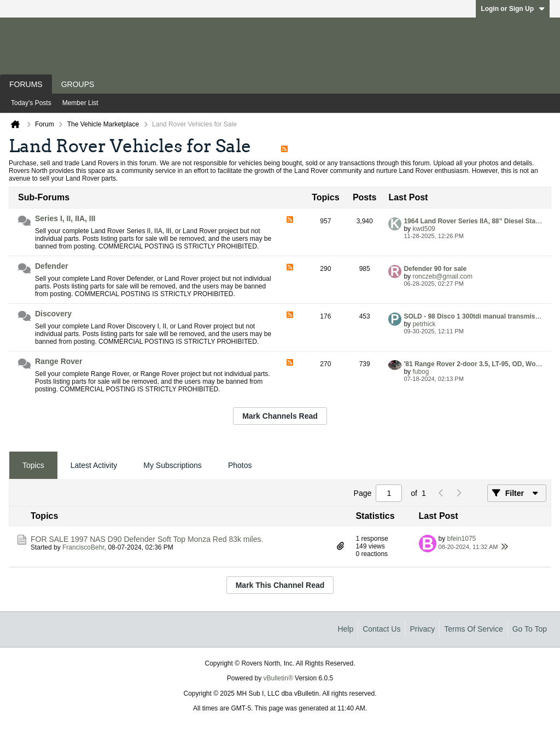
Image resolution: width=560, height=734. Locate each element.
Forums (26, 84)
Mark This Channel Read (280, 585)
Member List (80, 103)
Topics (33, 465)
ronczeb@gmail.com (442, 276)
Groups (78, 84)
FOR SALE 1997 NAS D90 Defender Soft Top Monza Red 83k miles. (147, 539)
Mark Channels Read (280, 416)
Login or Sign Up (513, 9)
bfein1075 (462, 539)
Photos (240, 465)
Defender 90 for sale (435, 269)
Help (345, 629)
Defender (52, 266)
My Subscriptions (173, 465)
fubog (421, 372)
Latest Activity (94, 465)
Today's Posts (31, 103)
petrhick (424, 324)
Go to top (530, 629)
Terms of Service (473, 629)
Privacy (422, 629)
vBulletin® (278, 678)
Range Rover (59, 361)
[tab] (33, 466)
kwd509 (424, 229)
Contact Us (381, 629)
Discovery (53, 314)
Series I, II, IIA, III (65, 218)
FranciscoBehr (83, 547)
